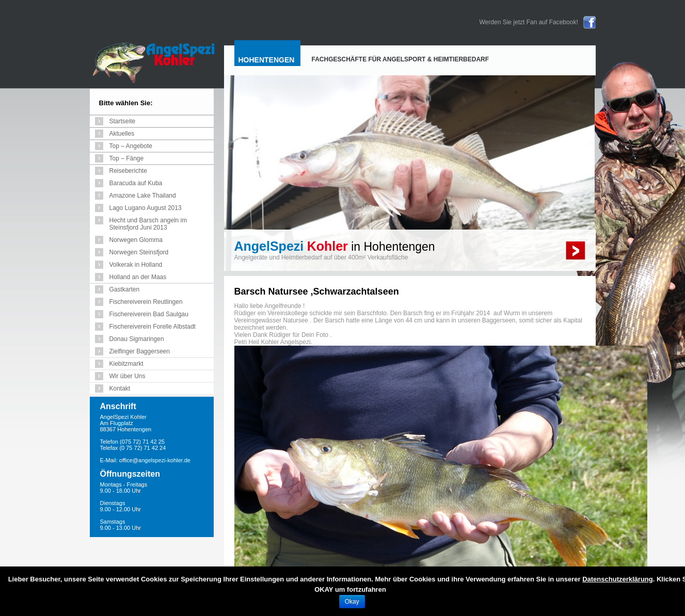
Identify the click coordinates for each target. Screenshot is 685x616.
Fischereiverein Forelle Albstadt (153, 327)
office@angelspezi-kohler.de (155, 460)
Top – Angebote (131, 146)
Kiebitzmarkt (126, 364)
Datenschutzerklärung (618, 579)
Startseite (123, 121)
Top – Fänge (127, 158)
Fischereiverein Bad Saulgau (149, 314)
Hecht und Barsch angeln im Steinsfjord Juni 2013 (148, 224)
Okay (352, 602)
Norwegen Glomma (136, 240)
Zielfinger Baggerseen (140, 351)
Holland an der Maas (138, 277)
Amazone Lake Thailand (143, 196)
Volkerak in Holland (136, 265)
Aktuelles (122, 134)
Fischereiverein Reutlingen (146, 302)
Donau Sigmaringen (137, 339)
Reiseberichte (128, 171)
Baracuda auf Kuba (136, 183)
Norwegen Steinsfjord (139, 252)
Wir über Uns (128, 376)
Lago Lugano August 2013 (146, 208)
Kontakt (120, 388)
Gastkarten (125, 289)
